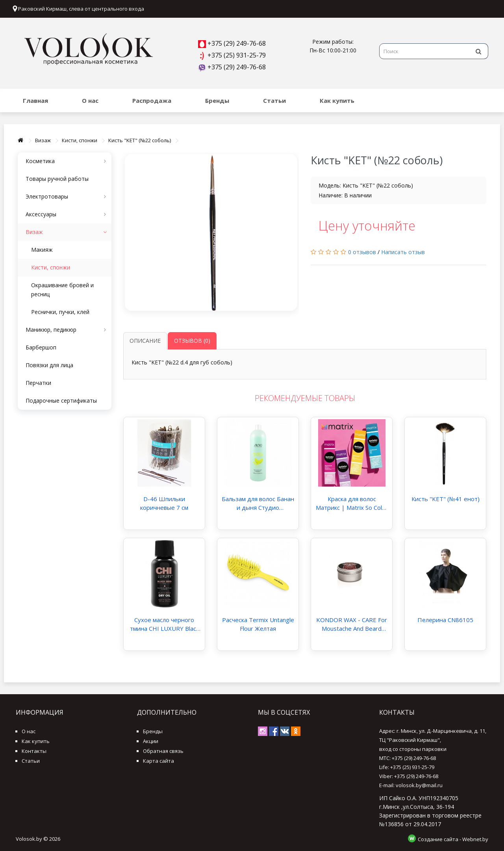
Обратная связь (163, 751)
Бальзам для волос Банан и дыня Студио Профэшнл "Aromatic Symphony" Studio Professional (258, 503)
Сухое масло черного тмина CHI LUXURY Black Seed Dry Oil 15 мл (164, 624)
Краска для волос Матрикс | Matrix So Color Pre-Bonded (352, 503)
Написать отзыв (403, 252)
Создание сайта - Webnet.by (453, 839)
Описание (145, 341)
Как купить (337, 100)
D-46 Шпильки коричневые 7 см (164, 503)
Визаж (43, 140)
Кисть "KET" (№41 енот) (446, 499)
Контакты (34, 751)
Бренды (217, 100)
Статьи (274, 100)
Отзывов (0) (192, 341)
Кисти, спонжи (80, 140)
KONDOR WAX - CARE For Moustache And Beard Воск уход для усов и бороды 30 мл (352, 624)
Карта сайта (158, 761)
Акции (151, 741)
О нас (90, 100)
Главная (35, 100)
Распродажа (152, 100)
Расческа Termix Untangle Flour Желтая (258, 624)
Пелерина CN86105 (445, 620)
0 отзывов (362, 252)
